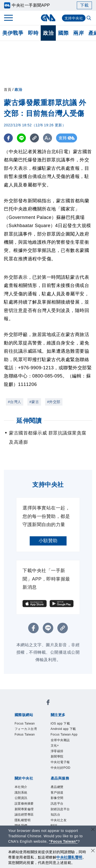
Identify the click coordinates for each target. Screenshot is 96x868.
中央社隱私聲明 (69, 857)
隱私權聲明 (23, 820)
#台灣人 (15, 402)
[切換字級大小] (47, 138)
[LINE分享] (21, 138)
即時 (33, 33)
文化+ (55, 745)
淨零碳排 (57, 751)
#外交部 (54, 402)
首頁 (8, 90)
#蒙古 (34, 402)
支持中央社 (74, 18)
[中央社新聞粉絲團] (48, 703)
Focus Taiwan (25, 724)
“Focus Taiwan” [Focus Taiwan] (63, 841)
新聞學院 (57, 756)
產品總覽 (57, 787)
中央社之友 (59, 820)
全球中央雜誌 (60, 740)
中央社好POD (61, 768)
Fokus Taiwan (25, 735)
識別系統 (21, 793)
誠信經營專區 (24, 815)
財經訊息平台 (60, 809)
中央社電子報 (60, 762)
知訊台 (56, 815)
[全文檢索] (89, 18)
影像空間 (57, 798)
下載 (84, 5)
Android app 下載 (63, 729)
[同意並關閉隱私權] (93, 851)
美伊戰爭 (13, 33)
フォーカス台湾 (26, 729)
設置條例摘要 (24, 804)
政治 (48, 33)
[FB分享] (8, 138)
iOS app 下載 (60, 724)
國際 (63, 33)
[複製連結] (34, 138)
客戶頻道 (57, 793)
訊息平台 (57, 804)
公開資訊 (21, 798)
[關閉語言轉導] (93, 830)
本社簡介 (21, 787)
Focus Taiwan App (64, 735)
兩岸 (78, 33)
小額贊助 (48, 541)
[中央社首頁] (48, 18)
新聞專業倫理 (24, 809)
